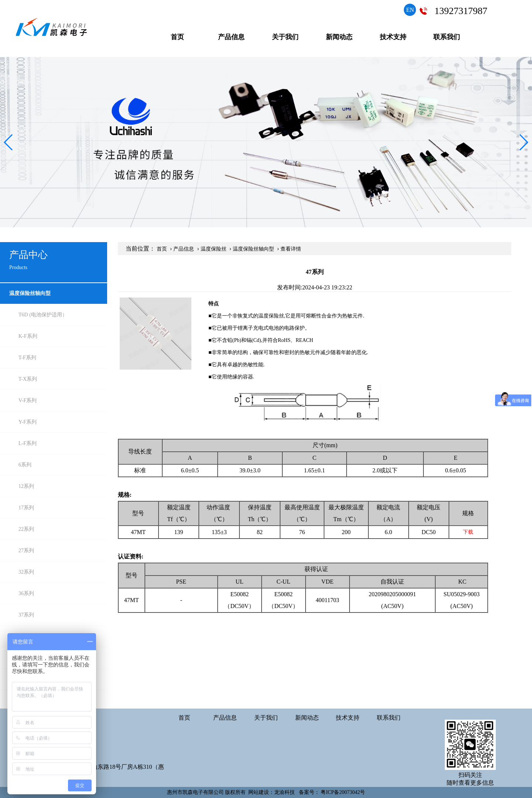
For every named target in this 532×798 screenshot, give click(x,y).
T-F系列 (27, 358)
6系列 (25, 465)
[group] (266, 142)
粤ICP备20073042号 (343, 792)
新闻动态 (339, 37)
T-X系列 (28, 379)
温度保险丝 (214, 249)
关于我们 (285, 37)
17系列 (26, 508)
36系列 (26, 593)
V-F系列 (28, 400)
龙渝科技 (284, 792)
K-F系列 (28, 336)
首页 (177, 37)
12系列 (26, 486)
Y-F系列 (28, 422)
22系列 (26, 529)
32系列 (26, 572)
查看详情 (291, 249)
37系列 (26, 615)
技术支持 (393, 37)
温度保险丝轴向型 (30, 293)
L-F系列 (28, 443)
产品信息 (231, 37)
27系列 (26, 551)
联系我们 (447, 37)
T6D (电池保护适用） (43, 315)
